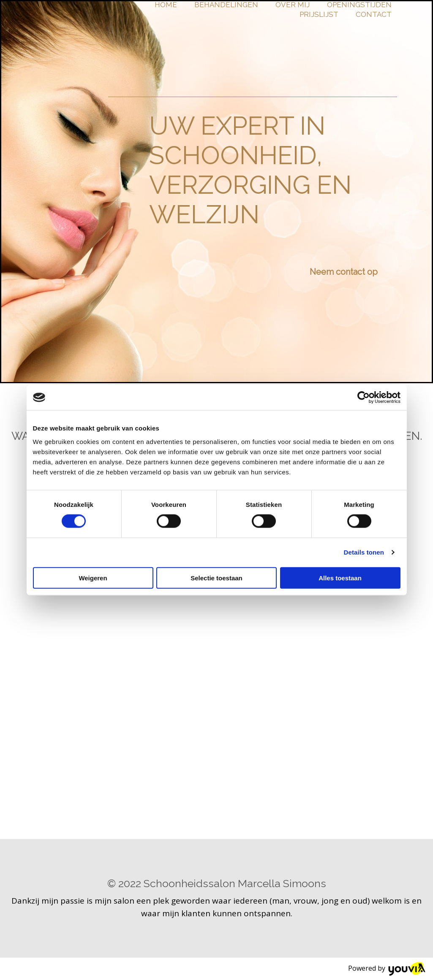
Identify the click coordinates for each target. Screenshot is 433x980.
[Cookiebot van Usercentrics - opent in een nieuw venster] (364, 398)
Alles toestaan (340, 578)
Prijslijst (319, 14)
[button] (344, 272)
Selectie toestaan (216, 578)
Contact (374, 14)
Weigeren (93, 578)
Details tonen (364, 552)
